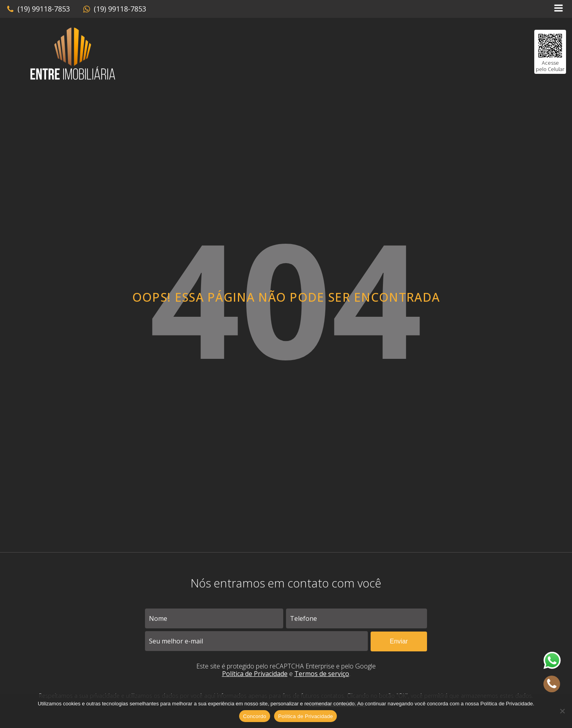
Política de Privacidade (255, 674)
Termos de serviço (322, 674)
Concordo (255, 716)
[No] (562, 711)
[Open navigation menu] (558, 9)
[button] (38, 9)
